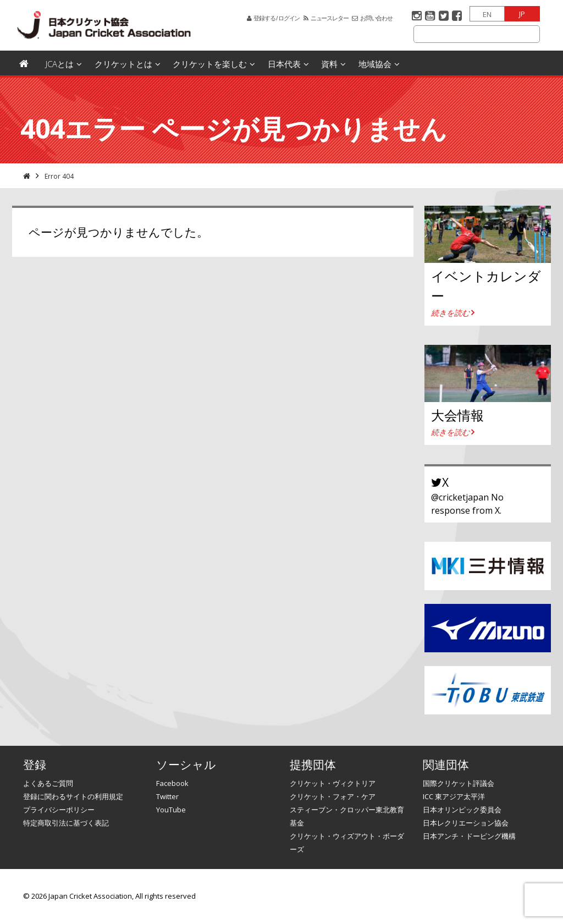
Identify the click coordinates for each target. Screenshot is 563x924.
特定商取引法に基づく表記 (66, 823)
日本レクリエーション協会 (466, 823)
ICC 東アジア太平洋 (454, 796)
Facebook (172, 783)
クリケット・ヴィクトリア (333, 783)
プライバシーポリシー (59, 810)
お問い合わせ (376, 18)
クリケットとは (123, 64)
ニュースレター (330, 18)
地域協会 (375, 64)
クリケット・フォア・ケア (333, 796)
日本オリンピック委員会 (462, 810)
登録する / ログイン (277, 18)
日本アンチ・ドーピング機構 (469, 836)
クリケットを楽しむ (210, 64)
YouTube (171, 810)
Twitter (167, 796)
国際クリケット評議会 (459, 783)
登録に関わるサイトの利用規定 (73, 796)
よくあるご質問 (48, 783)
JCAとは (60, 64)
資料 (329, 64)
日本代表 (284, 64)
